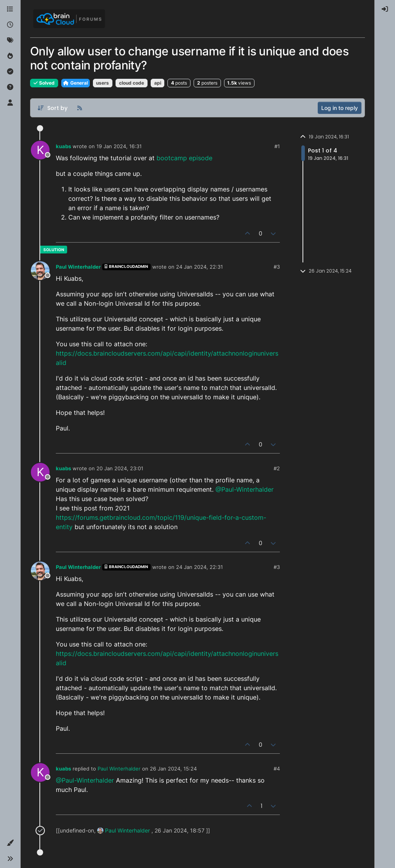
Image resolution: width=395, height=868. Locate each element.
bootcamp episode (184, 158)
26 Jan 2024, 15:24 (173, 769)
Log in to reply (340, 108)
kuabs (63, 146)
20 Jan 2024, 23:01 (120, 468)
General (76, 83)
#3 (277, 267)
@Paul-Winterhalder (245, 489)
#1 (277, 146)
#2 (277, 468)
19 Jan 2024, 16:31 (119, 146)
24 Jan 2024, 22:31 (199, 267)
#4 (277, 769)
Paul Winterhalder (78, 267)
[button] (10, 843)
